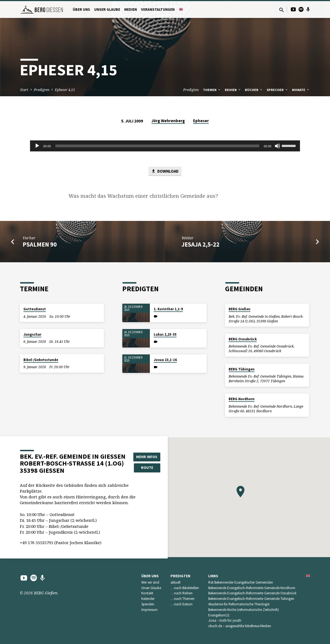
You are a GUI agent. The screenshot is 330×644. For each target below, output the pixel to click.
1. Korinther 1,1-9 (168, 309)
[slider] (157, 146)
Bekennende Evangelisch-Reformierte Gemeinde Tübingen (251, 599)
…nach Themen (182, 599)
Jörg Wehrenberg (168, 121)
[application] (165, 146)
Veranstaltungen (158, 10)
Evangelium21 (219, 615)
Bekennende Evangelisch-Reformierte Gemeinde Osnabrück (252, 593)
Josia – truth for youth (225, 620)
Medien (131, 10)
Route (147, 467)
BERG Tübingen (242, 369)
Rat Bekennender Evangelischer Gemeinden (241, 582)
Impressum (149, 610)
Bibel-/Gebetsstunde (41, 360)
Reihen (233, 90)
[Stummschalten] (277, 146)
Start (24, 90)
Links (213, 576)
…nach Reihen (182, 593)
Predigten (42, 90)
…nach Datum (182, 604)
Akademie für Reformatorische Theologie (239, 604)
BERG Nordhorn (242, 399)
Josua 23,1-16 (165, 360)
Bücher (254, 90)
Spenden (148, 604)
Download (165, 171)
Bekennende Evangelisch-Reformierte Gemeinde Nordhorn (252, 588)
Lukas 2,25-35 (165, 334)
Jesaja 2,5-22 (201, 245)
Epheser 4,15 (65, 90)
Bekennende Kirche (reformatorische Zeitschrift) (244, 610)
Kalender (148, 599)
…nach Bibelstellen (185, 588)
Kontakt (147, 593)
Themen (212, 90)
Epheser (201, 121)
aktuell (175, 582)
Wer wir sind (150, 582)
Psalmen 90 (40, 245)
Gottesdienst (35, 309)
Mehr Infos (147, 456)
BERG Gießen (240, 309)
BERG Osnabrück (243, 339)
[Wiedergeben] (37, 146)
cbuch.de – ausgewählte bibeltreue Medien (240, 626)
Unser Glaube (107, 10)
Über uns (81, 10)
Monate (301, 90)
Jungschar (32, 334)
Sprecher (278, 90)
